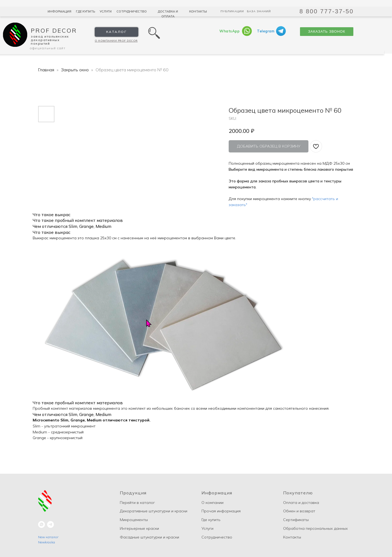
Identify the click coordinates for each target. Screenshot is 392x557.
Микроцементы (134, 520)
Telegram (266, 31)
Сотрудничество (132, 11)
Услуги (106, 11)
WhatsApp (229, 31)
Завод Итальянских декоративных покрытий (50, 40)
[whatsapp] (42, 524)
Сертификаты (296, 520)
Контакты (198, 11)
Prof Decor (54, 30)
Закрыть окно (75, 70)
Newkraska (47, 542)
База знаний (259, 11)
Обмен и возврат (299, 511)
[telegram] (50, 524)
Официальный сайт (48, 48)
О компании (212, 503)
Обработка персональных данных (316, 528)
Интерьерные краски (139, 528)
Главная (46, 70)
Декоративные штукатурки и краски (154, 511)
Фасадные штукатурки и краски (149, 537)
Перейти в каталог (137, 503)
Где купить (85, 11)
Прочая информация (221, 511)
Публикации (232, 11)
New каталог (48, 537)
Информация (59, 11)
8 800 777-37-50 (327, 11)
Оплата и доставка (301, 503)
